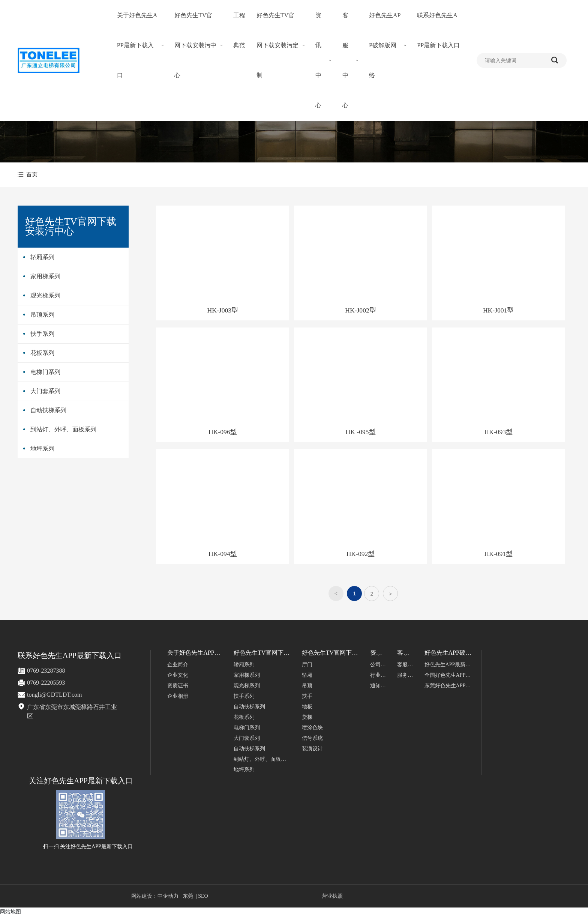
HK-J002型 (361, 311)
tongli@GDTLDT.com (54, 696)
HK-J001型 (499, 311)
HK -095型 (361, 433)
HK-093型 (499, 433)
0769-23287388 (46, 672)
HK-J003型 (223, 311)
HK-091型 (499, 556)
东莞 (188, 898)
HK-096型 (223, 433)
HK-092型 (361, 556)
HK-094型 (223, 556)
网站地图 (10, 913)
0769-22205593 (46, 684)
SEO (203, 898)
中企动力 (168, 898)
